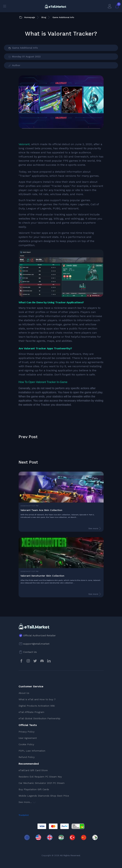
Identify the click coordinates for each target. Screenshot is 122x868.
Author (14, 66)
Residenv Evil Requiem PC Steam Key (40, 777)
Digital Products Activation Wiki (37, 706)
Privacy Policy (26, 732)
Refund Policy (27, 757)
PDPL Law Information (32, 751)
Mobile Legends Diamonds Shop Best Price (44, 796)
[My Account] (110, 6)
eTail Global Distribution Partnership (39, 718)
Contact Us (30, 652)
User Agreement (28, 738)
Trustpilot (24, 815)
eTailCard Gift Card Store (33, 770)
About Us (24, 693)
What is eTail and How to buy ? (37, 699)
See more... (27, 802)
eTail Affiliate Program (31, 712)
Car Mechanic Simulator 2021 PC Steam (42, 783)
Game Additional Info (23, 48)
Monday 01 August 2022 (24, 57)
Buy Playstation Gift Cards (34, 789)
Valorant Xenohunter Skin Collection (42, 576)
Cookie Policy (26, 744)
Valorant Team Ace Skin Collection (41, 510)
